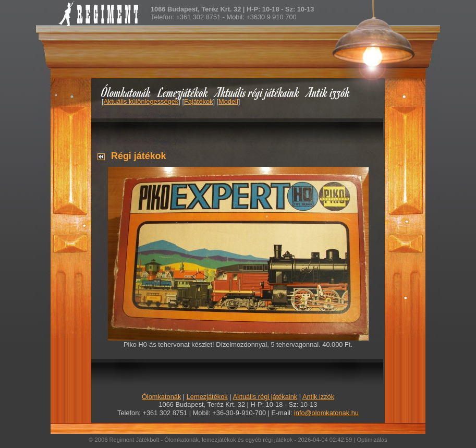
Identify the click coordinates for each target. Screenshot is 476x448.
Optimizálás (372, 440)
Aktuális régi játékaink (258, 92)
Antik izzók (328, 92)
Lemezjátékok (183, 92)
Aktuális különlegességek (141, 101)
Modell (228, 101)
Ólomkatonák (126, 92)
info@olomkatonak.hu (326, 413)
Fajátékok (198, 101)
